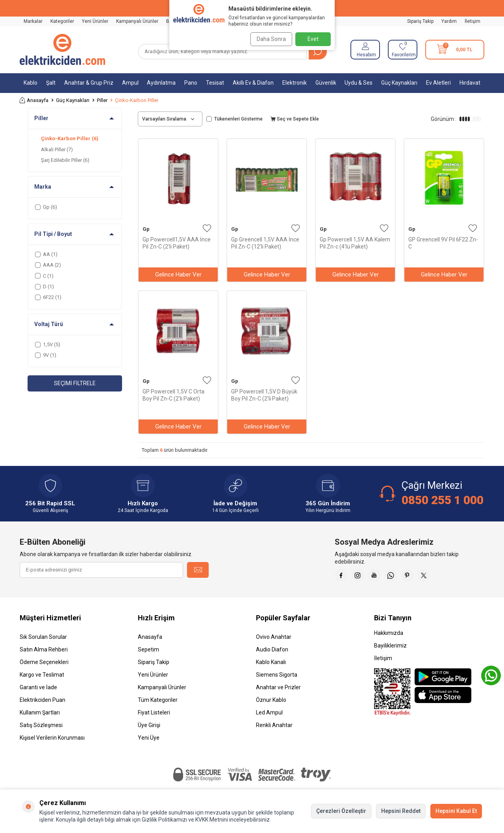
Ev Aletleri (438, 83)
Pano (191, 83)
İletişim (472, 21)
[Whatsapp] (402, 577)
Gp (146, 229)
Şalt (51, 83)
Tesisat (215, 83)
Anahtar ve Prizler (278, 690)
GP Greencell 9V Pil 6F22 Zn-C (443, 243)
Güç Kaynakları (399, 83)
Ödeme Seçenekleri (44, 665)
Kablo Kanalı (271, 665)
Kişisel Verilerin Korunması (52, 741)
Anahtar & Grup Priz (89, 83)
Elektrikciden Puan (43, 703)
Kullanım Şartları (40, 716)
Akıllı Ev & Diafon (253, 83)
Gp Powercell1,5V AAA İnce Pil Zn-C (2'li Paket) (177, 243)
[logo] (62, 50)
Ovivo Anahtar (274, 640)
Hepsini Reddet (401, 811)
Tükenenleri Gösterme (234, 119)
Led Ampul (269, 716)
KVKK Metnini (211, 820)
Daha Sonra (269, 39)
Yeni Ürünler (95, 21)
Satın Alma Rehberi (44, 653)
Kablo (31, 83)
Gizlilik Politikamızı (164, 820)
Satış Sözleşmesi (41, 728)
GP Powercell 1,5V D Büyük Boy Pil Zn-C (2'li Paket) (264, 395)
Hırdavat (470, 83)
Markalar (33, 21)
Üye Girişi (149, 728)
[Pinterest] (421, 577)
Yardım (449, 21)
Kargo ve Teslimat (42, 678)
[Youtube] (382, 577)
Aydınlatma (161, 83)
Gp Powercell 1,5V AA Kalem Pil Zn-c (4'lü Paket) (355, 243)
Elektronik (295, 83)
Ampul (130, 83)
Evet (313, 39)
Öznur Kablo (271, 703)
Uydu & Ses (359, 83)
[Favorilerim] (403, 50)
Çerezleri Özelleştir (341, 811)
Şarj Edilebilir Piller (65, 160)
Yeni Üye (149, 741)
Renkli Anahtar (274, 728)
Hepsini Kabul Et (456, 811)
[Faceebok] (343, 577)
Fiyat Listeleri (154, 716)
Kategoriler (62, 21)
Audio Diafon (272, 653)
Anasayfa (34, 100)
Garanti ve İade (38, 690)
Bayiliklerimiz (390, 649)
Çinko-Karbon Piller (70, 138)
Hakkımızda (389, 636)
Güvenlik (326, 83)
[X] (441, 577)
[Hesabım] (365, 50)
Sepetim (148, 653)
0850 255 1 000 (443, 500)
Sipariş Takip (420, 21)
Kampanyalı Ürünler (137, 21)
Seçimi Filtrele (75, 383)
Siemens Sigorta (277, 678)
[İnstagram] (362, 577)
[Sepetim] (455, 50)
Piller (102, 100)
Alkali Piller (57, 149)
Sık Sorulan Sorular (43, 640)
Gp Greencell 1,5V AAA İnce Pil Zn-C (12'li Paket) (265, 243)
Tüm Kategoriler (158, 703)
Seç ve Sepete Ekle (295, 119)
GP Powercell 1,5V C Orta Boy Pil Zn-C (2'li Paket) (173, 395)
